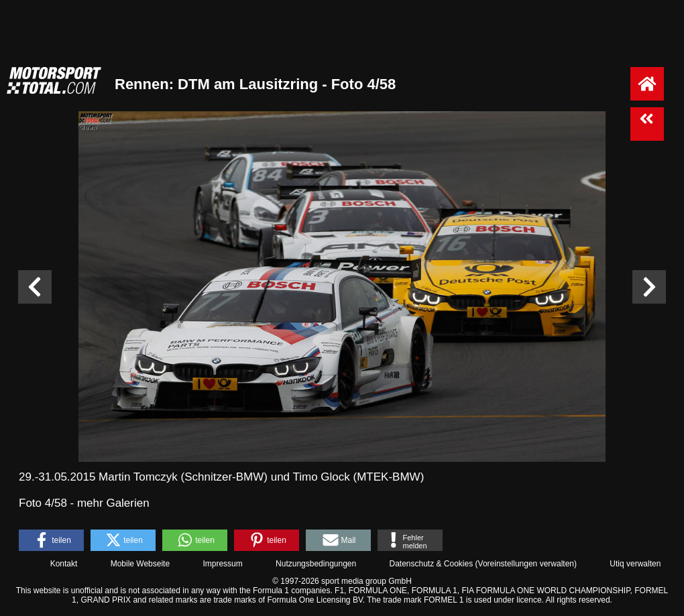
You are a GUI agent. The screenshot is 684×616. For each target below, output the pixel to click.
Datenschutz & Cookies (431, 564)
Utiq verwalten (635, 564)
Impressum (222, 564)
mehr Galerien (113, 503)
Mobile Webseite (140, 564)
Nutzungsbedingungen (316, 564)
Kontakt (64, 564)
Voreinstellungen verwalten (526, 564)
